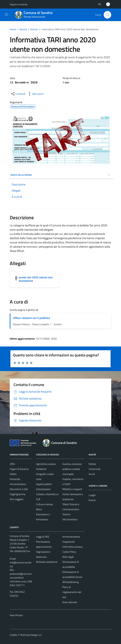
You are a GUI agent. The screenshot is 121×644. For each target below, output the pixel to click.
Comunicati (95, 469)
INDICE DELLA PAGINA (60, 175)
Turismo (66, 514)
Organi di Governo (19, 469)
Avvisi (92, 474)
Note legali (68, 557)
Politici (13, 474)
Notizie (92, 464)
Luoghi (92, 495)
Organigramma (18, 494)
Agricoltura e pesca (46, 464)
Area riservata (70, 602)
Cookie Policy (69, 552)
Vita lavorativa (70, 519)
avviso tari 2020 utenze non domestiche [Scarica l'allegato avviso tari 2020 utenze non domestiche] (36, 279)
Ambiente (41, 469)
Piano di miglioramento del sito (72, 592)
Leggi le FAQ (43, 537)
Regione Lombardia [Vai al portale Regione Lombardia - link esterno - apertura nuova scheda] (19, 4)
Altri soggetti (17, 499)
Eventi (92, 500)
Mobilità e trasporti (72, 489)
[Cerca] (107, 15)
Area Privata (16, 615)
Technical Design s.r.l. (31, 635)
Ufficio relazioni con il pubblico (32, 318)
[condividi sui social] (18, 94)
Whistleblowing (71, 582)
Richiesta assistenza (47, 562)
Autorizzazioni (43, 489)
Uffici (12, 464)
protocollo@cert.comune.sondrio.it (21, 576)
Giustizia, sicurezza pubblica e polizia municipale (72, 469)
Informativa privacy (72, 547)
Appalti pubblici (44, 484)
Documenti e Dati (19, 489)
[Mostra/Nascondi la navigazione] (6, 14)
